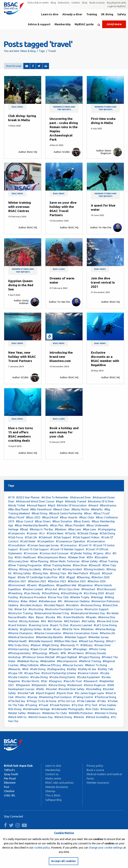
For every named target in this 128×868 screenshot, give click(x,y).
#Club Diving (107, 533)
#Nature (35, 645)
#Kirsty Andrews (29, 621)
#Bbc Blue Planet (18, 509)
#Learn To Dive (59, 625)
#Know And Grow (108, 621)
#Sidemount (75, 685)
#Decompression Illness (52, 557)
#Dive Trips (109, 565)
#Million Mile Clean (66, 641)
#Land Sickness (18, 625)
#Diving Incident (72, 569)
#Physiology (40, 653)
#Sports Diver (65, 693)
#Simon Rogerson (95, 685)
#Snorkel (51, 689)
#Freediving (15, 593)
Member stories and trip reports (64, 108)
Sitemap (50, 791)
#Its (59, 617)
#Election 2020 (100, 577)
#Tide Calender (86, 701)
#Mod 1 (111, 641)
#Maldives (87, 629)
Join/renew (114, 24)
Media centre (53, 778)
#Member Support (76, 637)
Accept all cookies (63, 861)
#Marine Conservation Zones (81, 633)
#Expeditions (46, 585)
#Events (32, 585)
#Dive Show (80, 565)
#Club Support (62, 537)
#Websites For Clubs (55, 713)
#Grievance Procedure (33, 597)
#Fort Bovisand (106, 589)
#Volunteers (108, 709)
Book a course (97, 3)
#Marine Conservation (48, 633)
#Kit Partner (55, 621)
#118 (11, 497)
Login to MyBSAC (117, 6)
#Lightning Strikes (31, 629)
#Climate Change (88, 533)
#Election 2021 (17, 581)
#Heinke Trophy (80, 597)
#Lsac (57, 629)
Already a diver (72, 14)
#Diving (13, 569)
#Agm (60, 501)
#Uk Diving (15, 709)
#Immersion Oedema (77, 601)
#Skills (40, 689)
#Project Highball (67, 657)
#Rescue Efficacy (51, 665)
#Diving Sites (40, 573)
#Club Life (31, 537)
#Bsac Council (24, 521)
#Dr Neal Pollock (78, 573)
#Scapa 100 (15, 673)
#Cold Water (28, 541)
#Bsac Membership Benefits (31, 525)
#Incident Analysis (31, 605)
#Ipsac (40, 617)
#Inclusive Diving (91, 605)
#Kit (43, 621)
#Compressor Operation (71, 541)
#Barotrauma (108, 505)
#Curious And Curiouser (54, 553)
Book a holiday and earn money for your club (64, 432)
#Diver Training (109, 561)
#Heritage (97, 597)
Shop (85, 3)
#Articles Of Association (72, 505)
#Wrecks (79, 717)
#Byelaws (61, 529)
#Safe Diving (38, 669)
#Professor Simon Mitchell (38, 657)
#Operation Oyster (60, 649)
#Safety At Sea (87, 669)
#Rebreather (48, 661)
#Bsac (88, 513)
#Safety (72, 669)
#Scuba (105, 673)
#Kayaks (91, 617)
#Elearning (83, 577)
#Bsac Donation (62, 521)
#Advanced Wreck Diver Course (35, 501)
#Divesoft (95, 565)
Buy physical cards (116, 3)
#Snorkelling (94, 689)
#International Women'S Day (52, 613)
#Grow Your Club (58, 597)
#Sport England (45, 693)
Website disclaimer (57, 787)
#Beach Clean (61, 509)
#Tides (102, 701)
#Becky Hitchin (80, 509)
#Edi (62, 577)
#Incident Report (54, 605)
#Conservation (96, 541)
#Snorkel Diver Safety (71, 689)
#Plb (63, 653)
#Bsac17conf (101, 513)
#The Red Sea (17, 701)
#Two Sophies (108, 705)
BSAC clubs (59, 269)
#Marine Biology (105, 629)
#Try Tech (91, 705)
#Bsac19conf (16, 517)
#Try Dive (77, 705)
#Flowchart (88, 589)
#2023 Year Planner (28, 497)
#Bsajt (24, 529)
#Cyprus (98, 553)
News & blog (28, 51)
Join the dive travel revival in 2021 (103, 282)
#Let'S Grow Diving (105, 625)
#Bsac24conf (50, 517)
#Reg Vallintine (29, 665)
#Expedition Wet (66, 585)
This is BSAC (53, 795)
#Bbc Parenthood (41, 509)
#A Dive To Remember (55, 497)
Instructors (64, 3)
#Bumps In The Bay (41, 529)
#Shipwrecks (39, 685)
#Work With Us (17, 717)
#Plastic (54, 653)
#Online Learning (18, 649)
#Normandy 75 (69, 645)
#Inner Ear (21, 609)
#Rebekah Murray (28, 661)
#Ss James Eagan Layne (89, 693)
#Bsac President (75, 525)
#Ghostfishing (50, 593)
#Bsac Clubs (87, 517)
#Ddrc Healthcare (25, 557)
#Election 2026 (97, 581)
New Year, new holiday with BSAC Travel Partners (22, 357)
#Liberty (13, 629)
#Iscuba (50, 617)
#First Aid (51, 589)
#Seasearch (91, 681)
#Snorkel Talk (26, 693)
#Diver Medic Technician (65, 561)
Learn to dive (50, 14)
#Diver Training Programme (25, 565)
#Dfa (90, 557)
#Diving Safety (22, 573)
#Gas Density (32, 593)
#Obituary (86, 645)
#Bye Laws (75, 529)
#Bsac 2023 (33, 517)
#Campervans (17, 533)
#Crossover (31, 553)
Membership (63, 24)
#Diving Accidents (30, 569)
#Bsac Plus (57, 525)
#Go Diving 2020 (94, 593)
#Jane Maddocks (74, 617)
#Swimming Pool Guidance (55, 697)
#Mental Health (17, 641)
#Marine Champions (20, 633)
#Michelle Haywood (40, 641)
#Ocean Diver (102, 645)
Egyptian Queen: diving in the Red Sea (21, 285)
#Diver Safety (89, 561)
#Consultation (17, 545)
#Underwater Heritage (36, 709)
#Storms (20, 697)
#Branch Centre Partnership (66, 513)
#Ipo (31, 617)
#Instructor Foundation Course (64, 609)
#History (13, 601)
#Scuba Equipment (88, 677)
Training (92, 14)
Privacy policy (95, 766)
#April (51, 505)
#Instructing (36, 609)
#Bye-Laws (89, 529)
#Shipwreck (23, 685)
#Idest (33, 601)
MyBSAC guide (84, 24)
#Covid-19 (85, 545)
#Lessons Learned (81, 625)
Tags (42, 51)
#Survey (32, 697)
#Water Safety (17, 713)
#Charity (70, 533)
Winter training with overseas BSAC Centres (19, 207)
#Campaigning (107, 529)
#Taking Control (83, 697)
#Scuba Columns (18, 677)
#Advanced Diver (80, 497)
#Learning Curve (38, 625)
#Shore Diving (57, 685)
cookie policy (42, 848)
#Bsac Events (82, 521)
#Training (31, 705)
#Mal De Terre (71, 629)
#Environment (17, 585)
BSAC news (17, 107)
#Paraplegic (80, 649)
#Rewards (14, 669)
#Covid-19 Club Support (34, 549)
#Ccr (42, 533)
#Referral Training (90, 661)
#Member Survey (98, 637)
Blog (53, 3)
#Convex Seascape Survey (43, 545)
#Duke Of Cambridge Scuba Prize (37, 577)
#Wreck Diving (63, 717)
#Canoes (32, 533)
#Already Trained (76, 501)
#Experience (85, 585)
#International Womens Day (88, 613)
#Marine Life (107, 633)
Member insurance (98, 783)
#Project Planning (89, 657)
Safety (122, 14)
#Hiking (109, 597)
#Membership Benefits (49, 637)
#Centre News (55, 533)
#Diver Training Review (57, 565)
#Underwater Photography (68, 709)
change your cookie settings (106, 848)
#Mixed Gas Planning (92, 641)
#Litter (47, 629)
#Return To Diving (96, 665)
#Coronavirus (69, 545)
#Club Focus (16, 537)
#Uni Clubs (92, 709)
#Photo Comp (97, 649)
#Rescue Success (73, 665)
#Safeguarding (56, 669)
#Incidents (72, 605)
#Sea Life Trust (73, 681)
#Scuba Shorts (30, 681)
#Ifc (60, 601)
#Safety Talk (105, 669)
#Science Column (88, 673)
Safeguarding (53, 800)
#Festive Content (33, 589)
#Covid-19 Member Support (67, 549)
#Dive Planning (39, 561)
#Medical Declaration (21, 637)
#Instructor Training (20, 613)
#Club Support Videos (86, 537)
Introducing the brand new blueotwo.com (61, 357)
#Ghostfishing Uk (71, 593)
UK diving (107, 14)
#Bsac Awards (69, 517)
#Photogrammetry (19, 653)
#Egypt (71, 577)
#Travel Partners (60, 705)
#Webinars (34, 713)
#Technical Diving (105, 697)
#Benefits (97, 509)
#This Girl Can (67, 701)
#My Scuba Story (18, 645)
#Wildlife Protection (81, 713)
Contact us (52, 774)
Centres (76, 3)
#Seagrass (55, 681)
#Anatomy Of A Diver (101, 501)
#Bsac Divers (43, 521)
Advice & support (39, 24)
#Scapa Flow (32, 673)
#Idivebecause (47, 601)
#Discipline (101, 557)
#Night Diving (50, 645)
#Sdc (44, 681)
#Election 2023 (57, 581)
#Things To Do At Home (41, 701)
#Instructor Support (96, 609)
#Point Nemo (76, 653)
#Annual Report (36, 505)
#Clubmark (45, 537)
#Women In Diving (106, 713)
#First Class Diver (69, 589)
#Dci (108, 553)
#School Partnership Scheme (59, 673)
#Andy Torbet (17, 505)
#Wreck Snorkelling (97, 717)
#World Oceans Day (40, 717)
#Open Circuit (39, 649)
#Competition (46, 541)
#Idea (24, 601)
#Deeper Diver (76, 557)
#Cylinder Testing (81, 553)
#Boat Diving (39, 513)
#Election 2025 (77, 581)
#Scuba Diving (39, 677)
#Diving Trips (58, 573)
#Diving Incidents (94, 569)
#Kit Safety (88, 621)
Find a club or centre (38, 3)
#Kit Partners (72, 621)
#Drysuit (95, 573)
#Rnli (25, 669)
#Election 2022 (37, 581)
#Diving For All (52, 569)
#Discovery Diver (18, 561)
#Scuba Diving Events (62, 677)
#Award (93, 505)
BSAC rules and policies (59, 783)
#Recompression (67, 661)
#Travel (43, 705)
